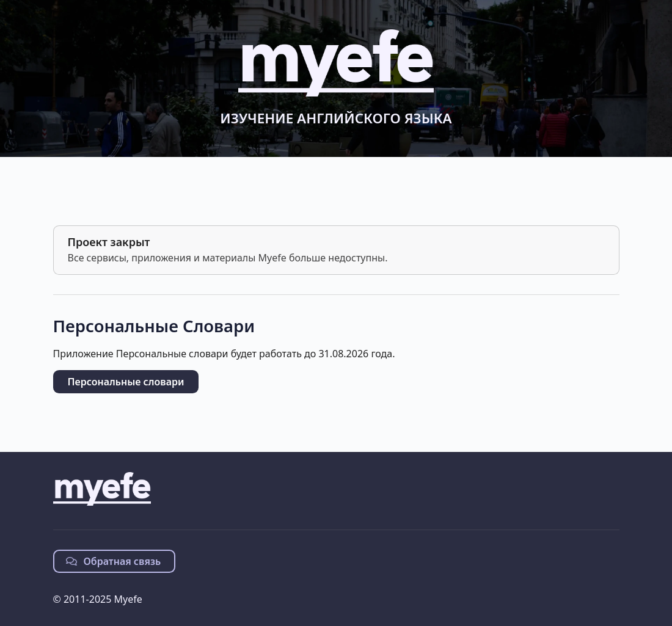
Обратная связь (114, 561)
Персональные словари (126, 382)
